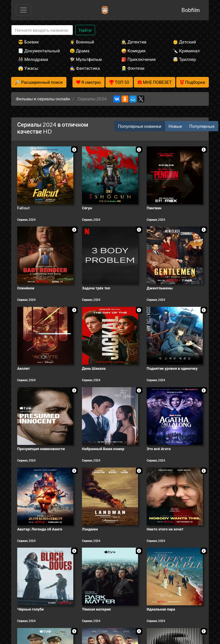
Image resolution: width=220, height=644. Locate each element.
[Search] (42, 30)
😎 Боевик (29, 42)
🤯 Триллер (184, 59)
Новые (175, 126)
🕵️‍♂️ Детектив (134, 42)
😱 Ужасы (28, 68)
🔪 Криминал (186, 51)
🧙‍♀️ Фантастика (85, 68)
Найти (85, 30)
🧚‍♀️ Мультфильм (86, 59)
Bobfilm (190, 10)
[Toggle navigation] (23, 10)
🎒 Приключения (138, 59)
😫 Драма (79, 51)
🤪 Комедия (133, 51)
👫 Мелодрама (33, 59)
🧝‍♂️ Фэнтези (133, 68)
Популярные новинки (140, 126)
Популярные (202, 126)
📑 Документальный (36, 51)
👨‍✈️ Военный (82, 42)
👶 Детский (184, 42)
